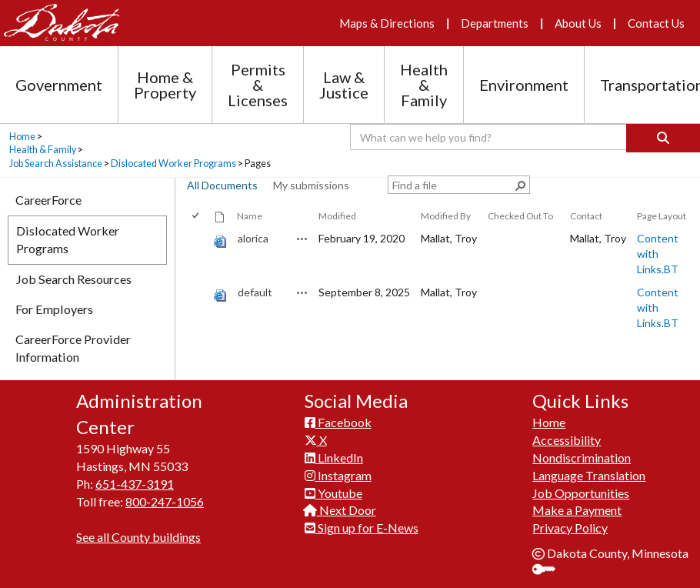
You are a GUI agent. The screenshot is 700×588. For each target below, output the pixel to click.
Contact (586, 216)
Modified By (446, 216)
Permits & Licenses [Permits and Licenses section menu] (258, 85)
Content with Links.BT (658, 254)
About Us (578, 23)
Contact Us (656, 23)
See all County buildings (138, 537)
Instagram (338, 475)
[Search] (663, 138)
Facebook (338, 422)
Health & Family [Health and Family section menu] (424, 85)
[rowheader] (198, 254)
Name (250, 216)
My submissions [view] (311, 185)
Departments (495, 23)
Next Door (340, 510)
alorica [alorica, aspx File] (253, 238)
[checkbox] (197, 216)
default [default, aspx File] (255, 292)
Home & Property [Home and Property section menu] (165, 85)
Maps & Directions (387, 23)
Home (22, 137)
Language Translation (589, 475)
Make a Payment (577, 510)
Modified (337, 216)
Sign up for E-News (362, 528)
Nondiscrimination (582, 458)
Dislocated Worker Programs (173, 164)
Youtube (333, 493)
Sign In (550, 571)
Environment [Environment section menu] (524, 85)
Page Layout (662, 216)
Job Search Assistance (56, 164)
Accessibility (567, 440)
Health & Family (43, 150)
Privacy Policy (570, 528)
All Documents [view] (222, 185)
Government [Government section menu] (59, 85)
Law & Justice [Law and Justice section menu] (344, 85)
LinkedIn (334, 458)
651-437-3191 (135, 484)
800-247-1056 (165, 501)
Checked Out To (520, 216)
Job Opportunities (581, 493)
